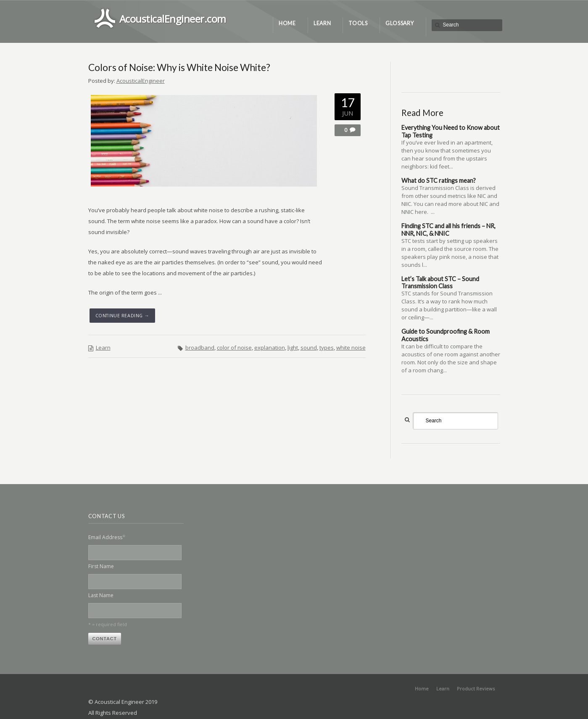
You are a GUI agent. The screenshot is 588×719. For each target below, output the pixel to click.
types (327, 348)
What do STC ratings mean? (439, 180)
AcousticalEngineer (141, 81)
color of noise (234, 348)
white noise (351, 348)
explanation (270, 348)
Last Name (101, 595)
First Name (101, 566)
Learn (103, 348)
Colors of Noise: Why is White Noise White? (179, 67)
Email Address (107, 537)
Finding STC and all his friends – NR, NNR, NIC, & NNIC (448, 229)
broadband (200, 348)
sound (309, 348)
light (293, 348)
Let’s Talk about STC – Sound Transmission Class (440, 282)
